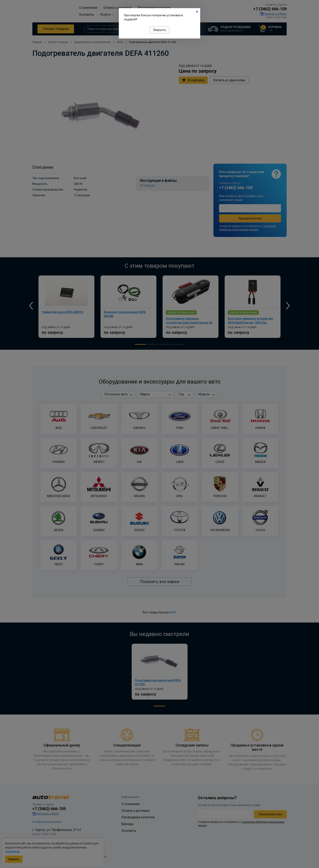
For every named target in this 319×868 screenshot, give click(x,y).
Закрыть (159, 30)
